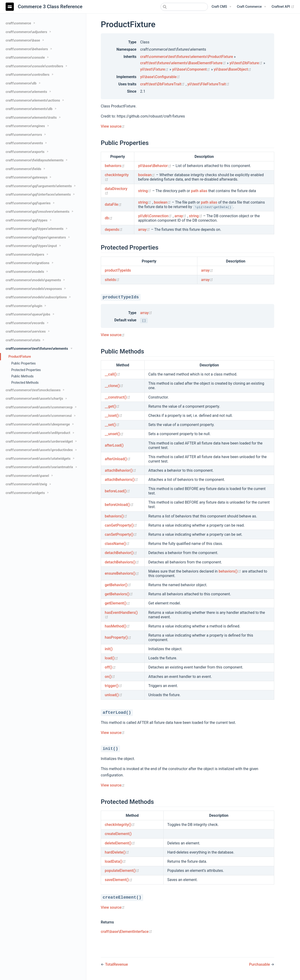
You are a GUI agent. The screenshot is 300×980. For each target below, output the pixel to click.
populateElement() (122, 871)
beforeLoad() (117, 491)
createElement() (118, 834)
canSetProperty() (121, 534)
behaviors (115, 166)
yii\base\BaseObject (233, 69)
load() (111, 658)
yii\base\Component (191, 69)
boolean (147, 175)
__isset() (114, 416)
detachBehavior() (121, 553)
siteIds (112, 280)
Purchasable (260, 964)
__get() (112, 406)
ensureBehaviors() (122, 573)
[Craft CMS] (221, 7)
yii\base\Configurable (160, 77)
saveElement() (119, 880)
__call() (112, 374)
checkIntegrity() (120, 825)
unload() (114, 695)
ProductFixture (20, 357)
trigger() (113, 686)
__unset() (114, 434)
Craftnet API (283, 7)
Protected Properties (26, 370)
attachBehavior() (120, 470)
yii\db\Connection (155, 216)
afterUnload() (118, 459)
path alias (199, 191)
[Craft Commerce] (251, 7)
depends (114, 230)
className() (117, 544)
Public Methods (22, 376)
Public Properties (23, 363)
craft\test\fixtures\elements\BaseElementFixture (184, 63)
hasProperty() (118, 637)
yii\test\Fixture (155, 69)
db (109, 218)
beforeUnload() (119, 505)
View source (113, 126)
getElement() (117, 603)
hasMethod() (117, 626)
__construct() (118, 397)
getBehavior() (118, 585)
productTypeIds (118, 270)
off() (110, 667)
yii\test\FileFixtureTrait (208, 84)
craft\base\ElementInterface (126, 932)
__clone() (114, 386)
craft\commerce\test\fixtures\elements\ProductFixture (187, 57)
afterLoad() (114, 445)
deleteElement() (120, 843)
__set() (112, 425)
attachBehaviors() (121, 480)
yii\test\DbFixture (246, 63)
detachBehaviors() (122, 562)
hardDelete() (117, 852)
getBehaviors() (119, 594)
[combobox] (184, 7)
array (181, 216)
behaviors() (116, 516)
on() (110, 677)
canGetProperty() (121, 525)
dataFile (113, 204)
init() (109, 649)
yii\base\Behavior (155, 166)
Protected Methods (25, 383)
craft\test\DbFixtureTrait (163, 84)
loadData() (115, 861)
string (145, 191)
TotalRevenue (116, 964)
